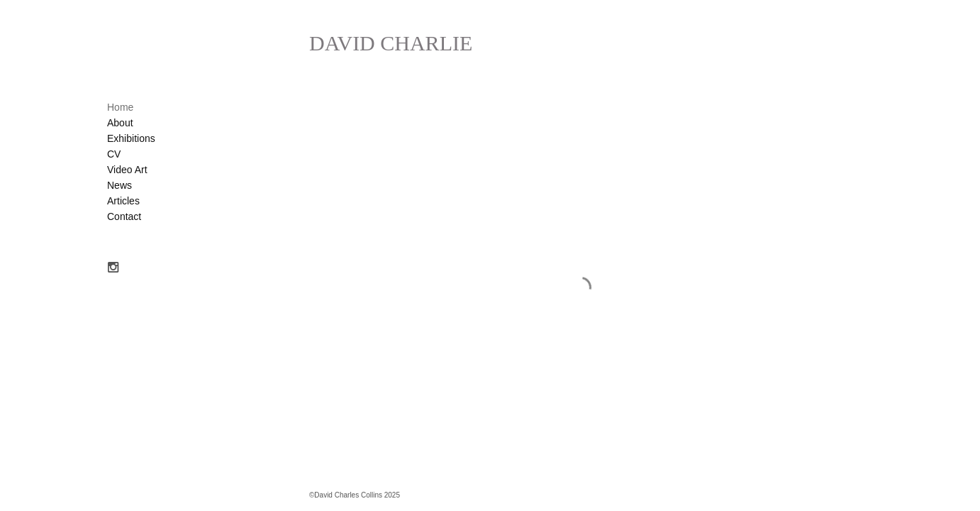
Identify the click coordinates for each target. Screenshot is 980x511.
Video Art (127, 170)
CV (114, 154)
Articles (123, 201)
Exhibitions (131, 138)
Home (120, 107)
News (119, 185)
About (120, 123)
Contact (124, 216)
